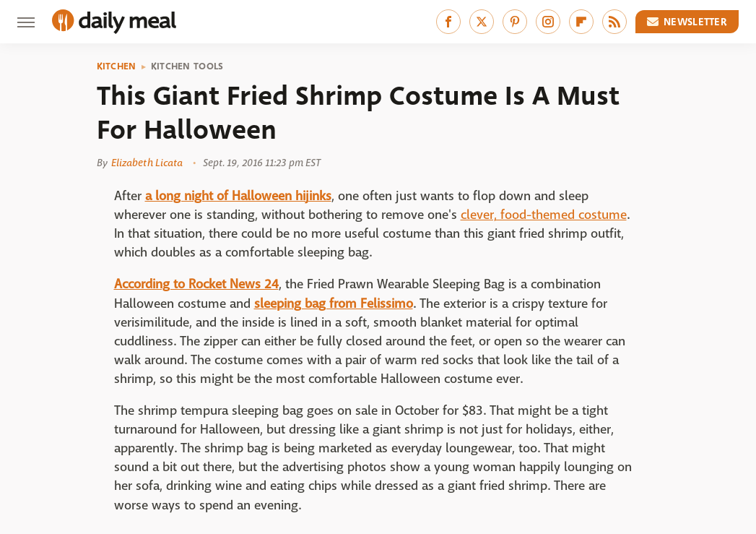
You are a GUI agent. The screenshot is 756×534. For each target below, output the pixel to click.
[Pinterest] (515, 22)
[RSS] (614, 22)
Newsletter (687, 22)
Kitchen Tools (187, 66)
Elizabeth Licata (147, 163)
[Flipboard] (581, 22)
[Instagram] (548, 22)
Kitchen (117, 66)
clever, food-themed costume (544, 215)
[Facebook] (448, 22)
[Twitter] (482, 22)
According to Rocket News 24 (196, 284)
